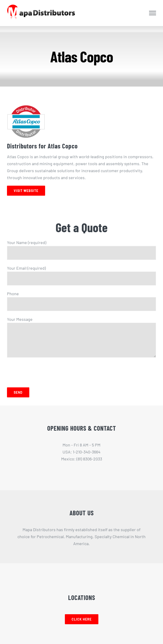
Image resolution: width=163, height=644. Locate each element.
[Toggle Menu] (153, 13)
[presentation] (42, 371)
